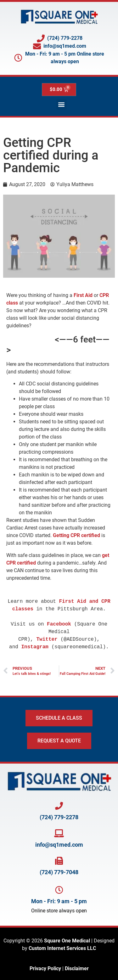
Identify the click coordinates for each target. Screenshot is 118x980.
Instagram (35, 647)
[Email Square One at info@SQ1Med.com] (59, 833)
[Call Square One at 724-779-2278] (59, 806)
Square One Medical (67, 941)
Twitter (47, 639)
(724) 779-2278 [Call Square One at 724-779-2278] (59, 817)
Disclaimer (77, 968)
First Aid (83, 295)
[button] (62, 104)
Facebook (59, 624)
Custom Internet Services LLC (62, 948)
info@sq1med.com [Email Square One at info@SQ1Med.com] (59, 845)
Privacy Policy (45, 968)
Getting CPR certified (76, 535)
